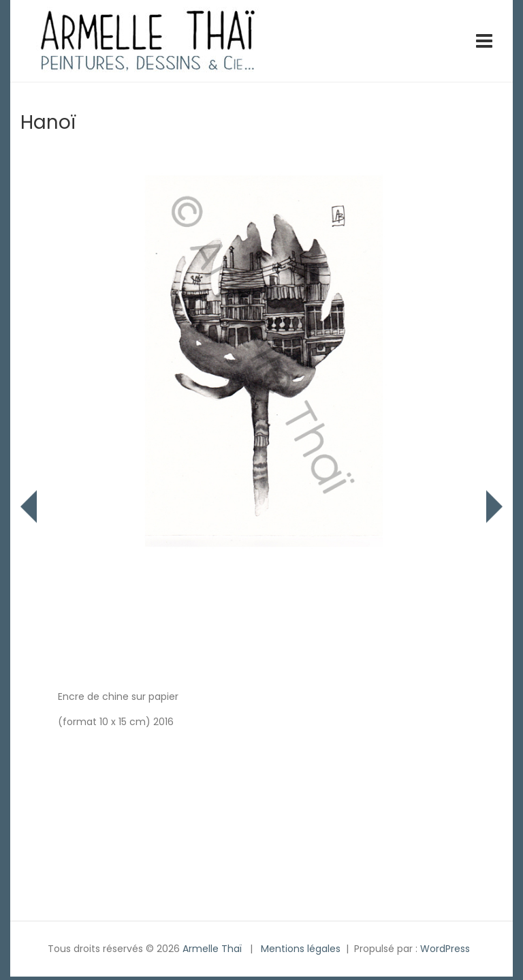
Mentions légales (301, 949)
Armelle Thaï (212, 949)
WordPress (445, 949)
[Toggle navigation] (484, 41)
